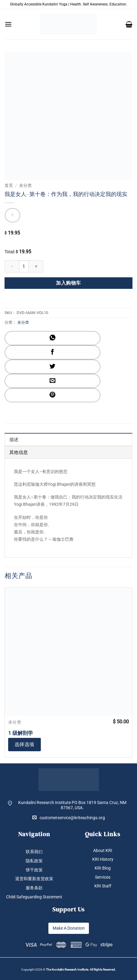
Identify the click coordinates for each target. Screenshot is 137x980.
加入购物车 (68, 283)
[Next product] (13, 215)
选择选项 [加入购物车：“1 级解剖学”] (24, 744)
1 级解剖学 (21, 733)
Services (103, 877)
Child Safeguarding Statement (34, 897)
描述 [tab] (14, 440)
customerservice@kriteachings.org (69, 818)
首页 (9, 185)
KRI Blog (103, 868)
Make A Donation (69, 928)
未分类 (25, 185)
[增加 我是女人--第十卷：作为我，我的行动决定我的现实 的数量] (36, 266)
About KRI (103, 850)
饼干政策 (34, 870)
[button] (8, 24)
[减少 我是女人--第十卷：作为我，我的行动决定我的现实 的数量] (12, 266)
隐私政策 (34, 861)
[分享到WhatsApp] (52, 338)
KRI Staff (103, 886)
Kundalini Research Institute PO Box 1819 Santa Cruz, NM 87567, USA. (72, 805)
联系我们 (34, 852)
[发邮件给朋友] (52, 381)
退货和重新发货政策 (34, 879)
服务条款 (34, 888)
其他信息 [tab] (19, 452)
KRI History (103, 859)
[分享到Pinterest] (52, 395)
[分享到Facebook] (52, 352)
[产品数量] (24, 266)
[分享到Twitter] (52, 367)
